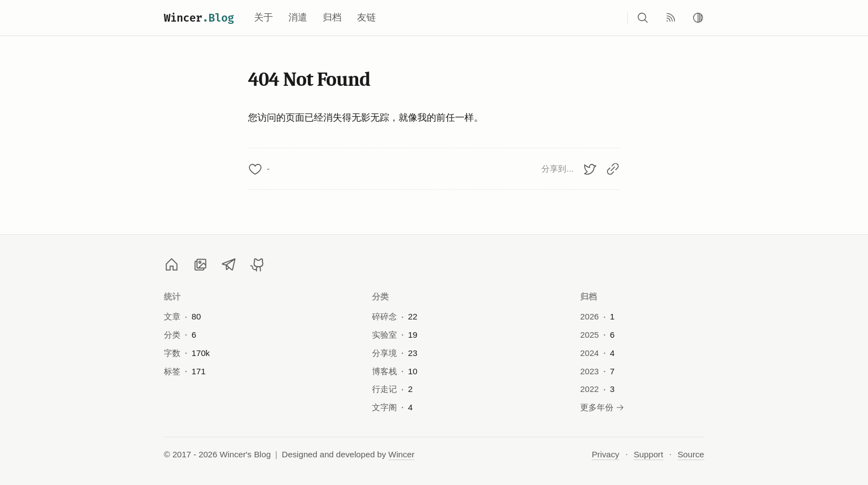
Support (649, 454)
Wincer (199, 18)
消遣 (298, 17)
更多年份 (602, 407)
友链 (366, 17)
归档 (332, 17)
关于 (263, 17)
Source (691, 454)
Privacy (606, 454)
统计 (172, 296)
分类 (381, 296)
